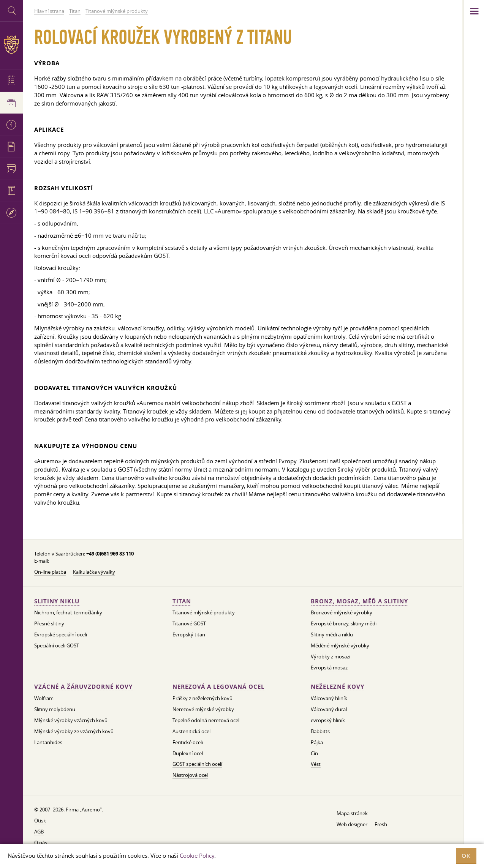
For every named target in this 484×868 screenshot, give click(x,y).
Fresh (381, 824)
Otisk (40, 821)
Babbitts (320, 731)
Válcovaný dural (329, 709)
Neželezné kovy (338, 687)
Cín (314, 753)
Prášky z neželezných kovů (202, 698)
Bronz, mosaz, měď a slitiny (359, 601)
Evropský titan (189, 634)
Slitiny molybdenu (55, 709)
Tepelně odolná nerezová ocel (206, 720)
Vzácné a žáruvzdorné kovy (83, 687)
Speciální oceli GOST (57, 645)
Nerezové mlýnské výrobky (203, 709)
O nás (41, 843)
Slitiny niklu (57, 601)
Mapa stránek (352, 813)
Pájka (317, 742)
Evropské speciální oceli (61, 634)
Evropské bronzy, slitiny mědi (344, 623)
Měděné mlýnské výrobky (340, 645)
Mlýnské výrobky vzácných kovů (71, 720)
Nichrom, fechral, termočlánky (68, 612)
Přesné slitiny (49, 623)
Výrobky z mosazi (331, 657)
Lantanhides (48, 742)
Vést (316, 764)
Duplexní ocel (188, 753)
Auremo (11, 45)
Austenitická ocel (191, 731)
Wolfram (44, 698)
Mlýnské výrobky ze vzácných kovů (74, 731)
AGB (39, 832)
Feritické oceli (188, 742)
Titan (182, 601)
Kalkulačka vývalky (94, 572)
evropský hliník (328, 720)
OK (466, 856)
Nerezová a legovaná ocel (218, 687)
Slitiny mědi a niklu (332, 634)
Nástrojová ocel (190, 775)
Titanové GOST (189, 623)
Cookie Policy (197, 855)
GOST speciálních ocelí (197, 764)
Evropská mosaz (329, 668)
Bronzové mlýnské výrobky (342, 612)
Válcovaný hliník (329, 698)
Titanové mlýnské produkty (204, 612)
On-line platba (50, 572)
